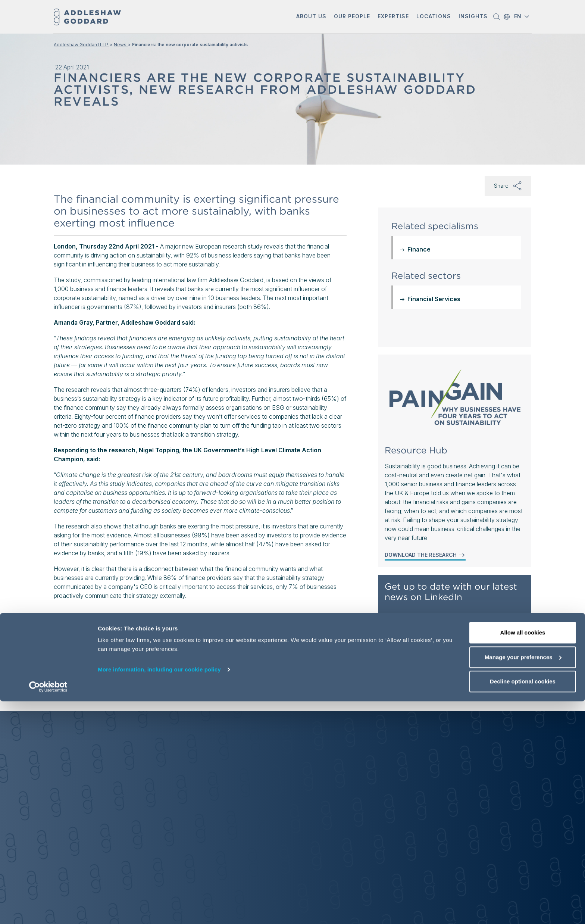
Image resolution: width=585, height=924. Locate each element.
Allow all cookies (523, 855)
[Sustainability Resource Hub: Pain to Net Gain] (455, 400)
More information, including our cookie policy (159, 892)
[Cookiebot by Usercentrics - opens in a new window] (48, 909)
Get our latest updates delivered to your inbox (450, 677)
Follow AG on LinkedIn (418, 621)
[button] (311, 17)
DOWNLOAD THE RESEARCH (425, 555)
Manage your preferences (523, 880)
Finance (419, 249)
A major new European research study (211, 246)
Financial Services (434, 299)
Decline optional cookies (523, 904)
